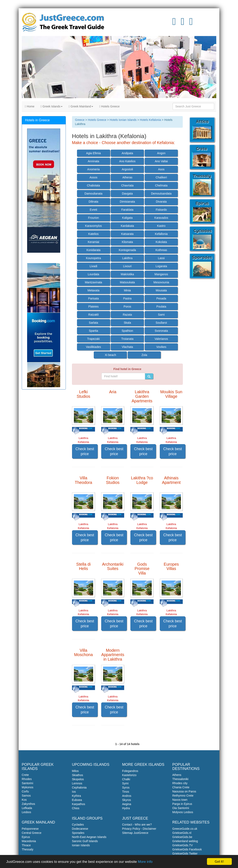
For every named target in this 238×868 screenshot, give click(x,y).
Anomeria (94, 169)
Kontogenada (127, 250)
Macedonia (29, 841)
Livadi (93, 266)
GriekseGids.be (182, 837)
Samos (26, 796)
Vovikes (161, 347)
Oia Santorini (181, 808)
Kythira (77, 796)
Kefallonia (161, 234)
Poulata (161, 307)
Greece (80, 120)
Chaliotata (93, 185)
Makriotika (127, 274)
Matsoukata (127, 282)
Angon (161, 153)
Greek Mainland (81, 106)
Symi (125, 783)
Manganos (161, 274)
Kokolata (161, 242)
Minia (127, 290)
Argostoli (127, 169)
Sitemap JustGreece (135, 833)
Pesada (161, 298)
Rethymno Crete (183, 796)
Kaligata (127, 218)
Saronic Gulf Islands (85, 841)
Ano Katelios (127, 161)
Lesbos (26, 812)
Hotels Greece (110, 106)
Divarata (161, 202)
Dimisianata (127, 202)
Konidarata (94, 250)
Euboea (77, 800)
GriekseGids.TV (183, 845)
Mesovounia (161, 282)
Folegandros (130, 771)
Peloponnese (30, 829)
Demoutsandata (161, 194)
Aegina (127, 804)
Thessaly (28, 849)
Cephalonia (79, 787)
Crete (25, 775)
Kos (24, 800)
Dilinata (93, 202)
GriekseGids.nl (182, 833)
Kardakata (127, 226)
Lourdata (93, 274)
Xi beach (110, 355)
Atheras (127, 177)
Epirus (26, 837)
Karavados (161, 218)
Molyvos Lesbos (183, 812)
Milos (75, 771)
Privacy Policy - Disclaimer (139, 829)
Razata (127, 315)
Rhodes (27, 779)
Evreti (94, 210)
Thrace (26, 845)
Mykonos (28, 787)
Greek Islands (51, 106)
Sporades (78, 833)
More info (145, 862)
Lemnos (77, 783)
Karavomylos (93, 226)
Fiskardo (161, 210)
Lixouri (127, 266)
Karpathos (79, 804)
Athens (177, 775)
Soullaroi (161, 323)
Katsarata (127, 234)
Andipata (127, 153)
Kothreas (161, 250)
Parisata (93, 298)
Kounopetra (93, 258)
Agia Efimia (93, 153)
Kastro (161, 226)
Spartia (93, 331)
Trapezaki (93, 339)
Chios (76, 808)
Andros (127, 796)
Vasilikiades (93, 347)
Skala (127, 323)
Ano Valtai (161, 161)
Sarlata (93, 323)
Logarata (161, 266)
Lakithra (127, 258)
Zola (144, 355)
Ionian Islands (81, 845)
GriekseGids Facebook (187, 849)
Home (30, 106)
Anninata (93, 161)
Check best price (85, 451)
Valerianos (161, 339)
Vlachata (127, 347)
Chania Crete (181, 787)
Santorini (27, 783)
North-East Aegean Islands (89, 837)
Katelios (94, 234)
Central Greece (32, 833)
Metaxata (94, 290)
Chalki (126, 779)
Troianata (127, 339)
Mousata (161, 290)
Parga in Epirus (182, 804)
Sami (161, 315)
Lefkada (27, 808)
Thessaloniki (180, 779)
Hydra (126, 808)
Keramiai (93, 242)
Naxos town (180, 800)
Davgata (127, 194)
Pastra (127, 298)
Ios (74, 792)
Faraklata (127, 210)
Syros (126, 787)
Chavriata (127, 185)
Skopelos (78, 779)
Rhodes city (180, 783)
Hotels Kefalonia (150, 120)
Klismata (127, 242)
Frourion (93, 218)
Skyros (127, 800)
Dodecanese (80, 829)
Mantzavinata (93, 282)
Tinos (126, 792)
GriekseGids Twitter (185, 854)
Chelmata (161, 185)
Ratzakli (94, 315)
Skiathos (78, 775)
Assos (93, 177)
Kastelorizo (129, 775)
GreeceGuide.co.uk (185, 829)
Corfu (25, 791)
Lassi (161, 258)
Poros (127, 307)
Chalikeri (161, 177)
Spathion (127, 331)
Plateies (94, 307)
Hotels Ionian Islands (123, 120)
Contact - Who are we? (137, 825)
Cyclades (78, 825)
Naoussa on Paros (184, 791)
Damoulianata (93, 194)
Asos (161, 169)
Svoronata (161, 331)
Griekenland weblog (185, 841)
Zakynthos (28, 804)
